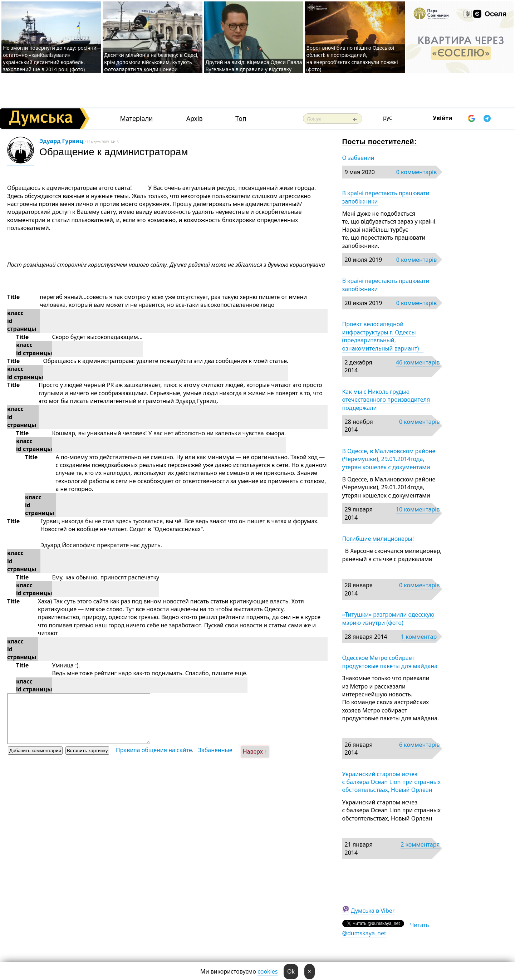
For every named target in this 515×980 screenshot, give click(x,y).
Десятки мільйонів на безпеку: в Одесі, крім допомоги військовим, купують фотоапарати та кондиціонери (151, 62)
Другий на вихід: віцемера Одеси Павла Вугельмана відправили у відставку (254, 66)
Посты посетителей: (380, 142)
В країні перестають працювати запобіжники (386, 197)
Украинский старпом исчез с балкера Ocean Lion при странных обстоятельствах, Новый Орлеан (392, 782)
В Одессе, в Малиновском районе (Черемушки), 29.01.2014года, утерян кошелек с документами (389, 459)
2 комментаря (420, 844)
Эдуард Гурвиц (61, 141)
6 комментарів (419, 745)
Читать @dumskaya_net (386, 929)
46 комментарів (418, 362)
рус (388, 118)
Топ (241, 119)
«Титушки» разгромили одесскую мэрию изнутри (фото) (388, 618)
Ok (291, 971)
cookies (268, 971)
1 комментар (419, 637)
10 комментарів (418, 509)
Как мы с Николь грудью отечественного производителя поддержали (386, 400)
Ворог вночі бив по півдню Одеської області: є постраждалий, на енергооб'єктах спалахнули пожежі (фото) (352, 58)
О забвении (358, 158)
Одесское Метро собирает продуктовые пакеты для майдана (390, 662)
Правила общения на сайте (154, 750)
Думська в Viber (373, 911)
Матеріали (137, 119)
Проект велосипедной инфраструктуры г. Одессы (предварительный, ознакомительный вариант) (383, 336)
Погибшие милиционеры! (378, 539)
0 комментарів (416, 172)
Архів (195, 119)
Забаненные (215, 750)
